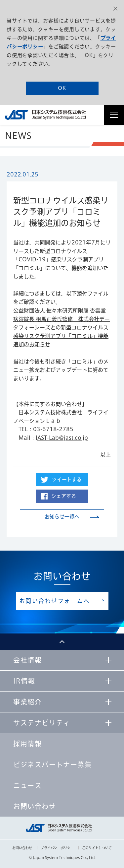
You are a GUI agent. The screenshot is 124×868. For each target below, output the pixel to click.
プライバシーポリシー (57, 848)
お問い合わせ (22, 848)
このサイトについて (97, 848)
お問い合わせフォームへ (55, 601)
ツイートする (67, 479)
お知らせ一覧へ (62, 517)
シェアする (64, 496)
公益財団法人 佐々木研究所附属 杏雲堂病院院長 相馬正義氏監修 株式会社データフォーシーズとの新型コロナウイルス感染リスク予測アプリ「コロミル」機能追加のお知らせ (62, 327)
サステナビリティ (42, 723)
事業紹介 (27, 702)
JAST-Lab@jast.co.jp (62, 438)
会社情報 (27, 660)
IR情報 (24, 681)
